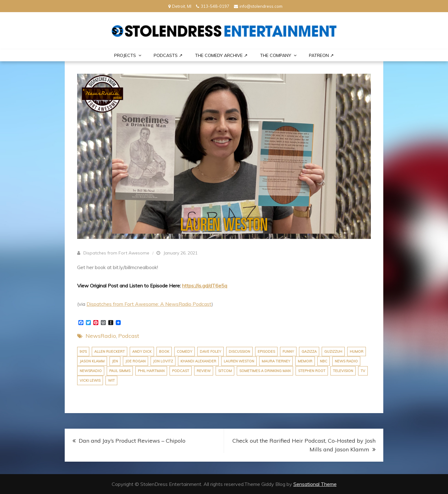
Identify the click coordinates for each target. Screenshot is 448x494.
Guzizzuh (333, 352)
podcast (181, 371)
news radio (346, 361)
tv (363, 371)
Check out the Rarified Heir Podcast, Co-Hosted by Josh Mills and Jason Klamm (304, 445)
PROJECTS (125, 55)
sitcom (225, 371)
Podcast (129, 336)
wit (111, 380)
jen (115, 361)
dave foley (210, 352)
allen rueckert (110, 352)
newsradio (91, 371)
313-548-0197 (213, 6)
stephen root (312, 371)
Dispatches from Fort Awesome (116, 253)
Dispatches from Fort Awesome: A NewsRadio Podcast (149, 304)
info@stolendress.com (258, 6)
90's (83, 352)
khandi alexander (198, 361)
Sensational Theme (315, 484)
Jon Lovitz (163, 361)
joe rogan (135, 361)
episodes (266, 352)
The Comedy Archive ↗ (221, 55)
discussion (239, 352)
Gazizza (309, 352)
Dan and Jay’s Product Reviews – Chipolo (132, 441)
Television (343, 371)
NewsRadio (101, 336)
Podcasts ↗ (168, 55)
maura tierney (276, 361)
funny (288, 352)
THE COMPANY (276, 55)
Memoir (305, 361)
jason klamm (92, 361)
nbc (324, 361)
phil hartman (151, 371)
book (164, 352)
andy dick (142, 352)
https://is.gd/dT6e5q (205, 286)
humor (357, 352)
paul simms (120, 371)
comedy (184, 352)
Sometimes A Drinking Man (265, 371)
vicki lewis (90, 380)
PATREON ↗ (321, 55)
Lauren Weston (239, 361)
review (204, 371)
